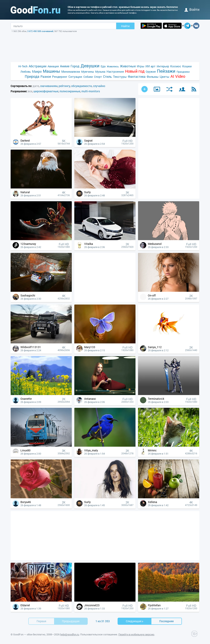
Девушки (90, 66)
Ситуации (75, 77)
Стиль (107, 76)
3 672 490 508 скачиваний (40, 31)
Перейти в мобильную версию (136, 634)
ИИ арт (151, 66)
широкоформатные (46, 91)
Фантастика (137, 76)
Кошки (187, 66)
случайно (99, 86)
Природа (32, 76)
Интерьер (163, 66)
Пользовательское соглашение (99, 634)
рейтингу (64, 86)
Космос (176, 66)
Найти (125, 26)
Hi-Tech (23, 66)
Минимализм (71, 71)
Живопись (113, 66)
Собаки (88, 77)
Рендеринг (60, 77)
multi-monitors (91, 91)
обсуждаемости (82, 86)
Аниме (65, 66)
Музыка (100, 72)
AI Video (178, 76)
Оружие (151, 72)
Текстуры (120, 77)
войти (192, 9)
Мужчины (88, 72)
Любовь (26, 72)
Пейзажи (166, 71)
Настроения (115, 71)
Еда (103, 66)
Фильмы (153, 77)
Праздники (183, 72)
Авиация (53, 66)
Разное (46, 76)
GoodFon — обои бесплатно (29, 634)
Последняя (166, 621)
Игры (141, 66)
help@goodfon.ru (70, 634)
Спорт (98, 77)
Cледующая (135, 621)
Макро (37, 71)
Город (75, 66)
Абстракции (38, 66)
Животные (128, 66)
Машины (52, 71)
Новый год (135, 71)
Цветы (164, 77)
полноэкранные (70, 91)
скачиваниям (49, 86)
